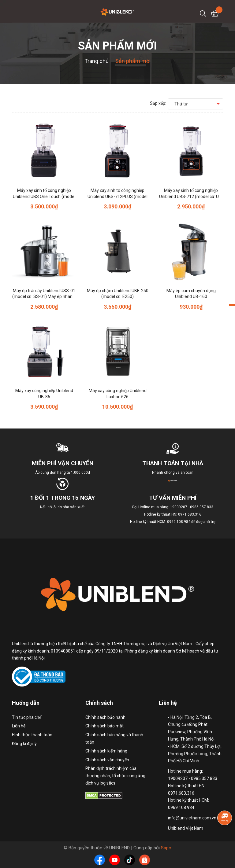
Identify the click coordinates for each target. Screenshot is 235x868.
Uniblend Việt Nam (186, 828)
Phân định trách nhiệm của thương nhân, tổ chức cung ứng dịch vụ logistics (115, 776)
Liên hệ (19, 726)
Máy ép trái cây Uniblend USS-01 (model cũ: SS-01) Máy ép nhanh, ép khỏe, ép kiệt (44, 297)
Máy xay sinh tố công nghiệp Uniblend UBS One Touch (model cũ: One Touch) (44, 196)
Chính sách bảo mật (104, 726)
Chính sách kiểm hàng (106, 751)
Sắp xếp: (158, 103)
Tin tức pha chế (27, 717)
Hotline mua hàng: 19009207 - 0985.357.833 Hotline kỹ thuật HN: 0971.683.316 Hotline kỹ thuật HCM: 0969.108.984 (172, 514)
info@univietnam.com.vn (192, 818)
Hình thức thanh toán (32, 735)
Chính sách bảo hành (105, 717)
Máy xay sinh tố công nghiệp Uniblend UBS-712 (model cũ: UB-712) (191, 196)
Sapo (166, 848)
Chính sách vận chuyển (107, 760)
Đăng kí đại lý (24, 744)
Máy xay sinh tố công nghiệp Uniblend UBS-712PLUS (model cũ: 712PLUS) (117, 196)
